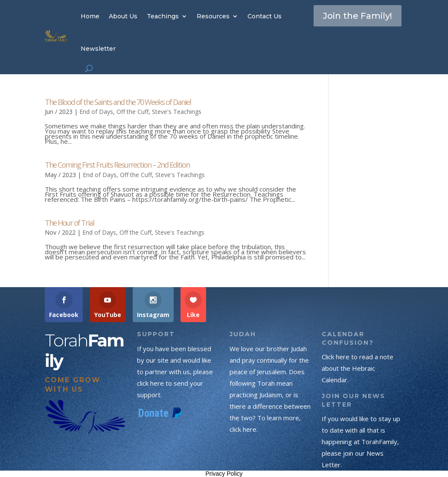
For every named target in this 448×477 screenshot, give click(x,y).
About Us (123, 16)
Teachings (163, 16)
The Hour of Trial (69, 223)
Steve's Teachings (177, 112)
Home (90, 16)
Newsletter (98, 49)
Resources (213, 16)
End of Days (96, 112)
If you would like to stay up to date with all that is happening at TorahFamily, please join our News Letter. (361, 442)
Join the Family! (358, 16)
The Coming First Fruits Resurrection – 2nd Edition (117, 165)
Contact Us (265, 16)
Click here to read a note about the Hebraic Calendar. (358, 368)
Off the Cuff (132, 112)
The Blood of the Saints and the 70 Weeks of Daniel (118, 102)
